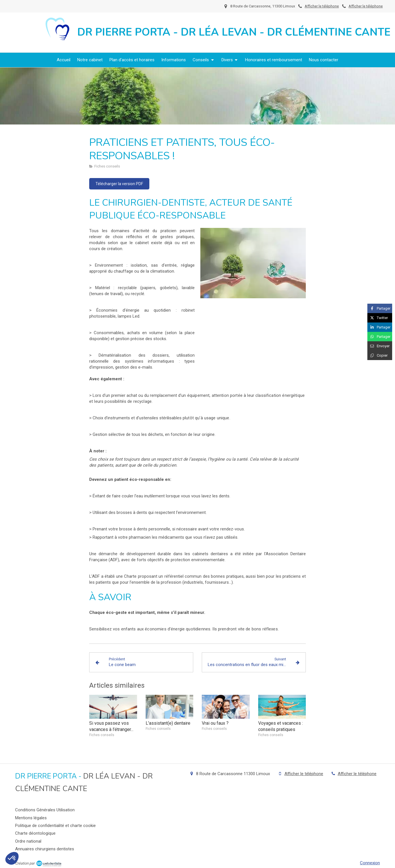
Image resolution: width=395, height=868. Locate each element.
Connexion (370, 863)
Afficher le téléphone (366, 6)
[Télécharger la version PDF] (119, 184)
